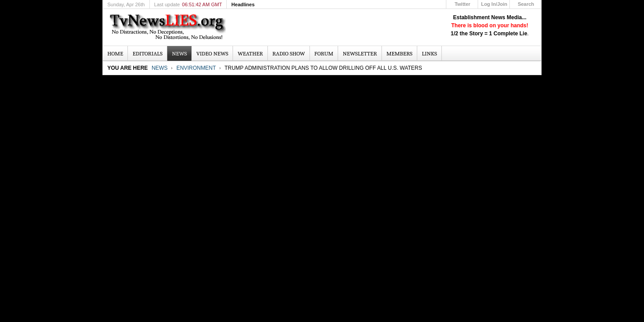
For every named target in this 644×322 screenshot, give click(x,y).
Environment (196, 68)
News (160, 68)
